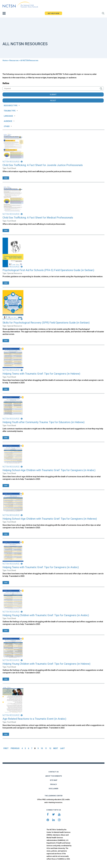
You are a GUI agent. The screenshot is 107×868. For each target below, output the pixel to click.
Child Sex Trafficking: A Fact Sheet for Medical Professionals (38, 218)
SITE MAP (54, 780)
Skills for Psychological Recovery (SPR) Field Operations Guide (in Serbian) (46, 323)
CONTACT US (53, 772)
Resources (14, 60)
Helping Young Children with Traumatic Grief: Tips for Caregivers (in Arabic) (46, 615)
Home (5, 60)
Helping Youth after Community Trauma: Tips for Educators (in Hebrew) (44, 422)
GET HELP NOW (53, 13)
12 (50, 748)
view (6, 178)
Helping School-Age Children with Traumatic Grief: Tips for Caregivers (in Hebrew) (50, 519)
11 (46, 748)
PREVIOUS (15, 748)
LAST (62, 748)
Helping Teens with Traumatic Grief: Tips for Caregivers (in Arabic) (41, 567)
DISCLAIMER (53, 789)
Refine (6, 83)
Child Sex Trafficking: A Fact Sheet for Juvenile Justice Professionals (43, 165)
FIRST (6, 748)
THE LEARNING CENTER (54, 796)
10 (42, 748)
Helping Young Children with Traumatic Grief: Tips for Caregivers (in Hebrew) (46, 664)
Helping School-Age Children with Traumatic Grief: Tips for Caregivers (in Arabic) (49, 470)
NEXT (56, 748)
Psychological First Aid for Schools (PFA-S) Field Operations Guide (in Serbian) (48, 270)
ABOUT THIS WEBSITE (54, 776)
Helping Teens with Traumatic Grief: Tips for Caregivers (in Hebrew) (41, 374)
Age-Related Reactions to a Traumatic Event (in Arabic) (34, 719)
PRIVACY (54, 784)
